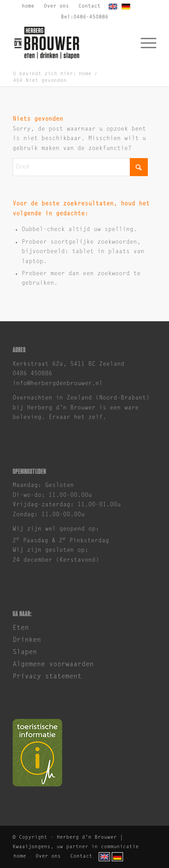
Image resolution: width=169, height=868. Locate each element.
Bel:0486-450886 (84, 17)
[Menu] (144, 43)
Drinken (27, 640)
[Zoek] (80, 167)
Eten (21, 628)
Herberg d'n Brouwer (87, 838)
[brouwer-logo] (70, 43)
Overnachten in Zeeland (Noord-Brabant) (81, 398)
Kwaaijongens (32, 847)
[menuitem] (28, 8)
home (28, 7)
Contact (89, 7)
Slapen (25, 652)
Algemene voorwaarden (53, 665)
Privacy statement (47, 677)
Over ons (56, 7)
